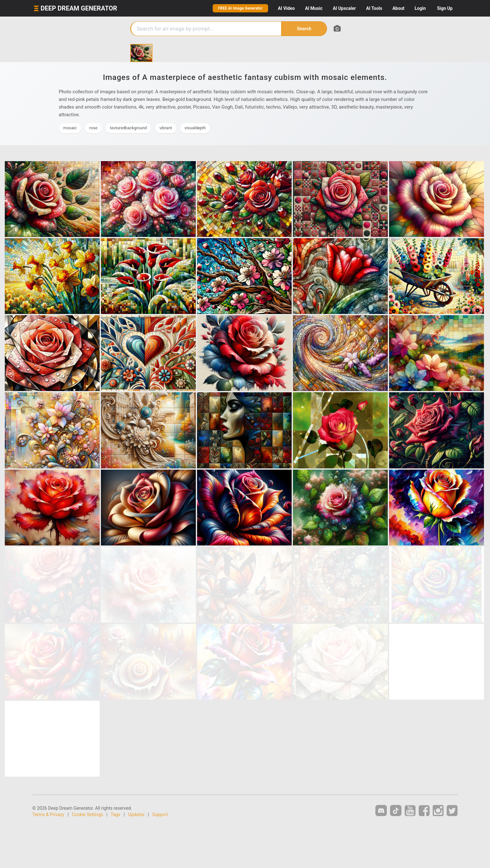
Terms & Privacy (48, 815)
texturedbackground (128, 128)
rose (93, 128)
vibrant (166, 128)
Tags (116, 815)
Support (160, 815)
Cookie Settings (88, 815)
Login (420, 8)
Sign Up (445, 8)
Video (286, 8)
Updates (136, 815)
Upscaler (344, 8)
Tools (374, 8)
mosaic (70, 128)
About (398, 8)
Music (314, 8)
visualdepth (195, 128)
